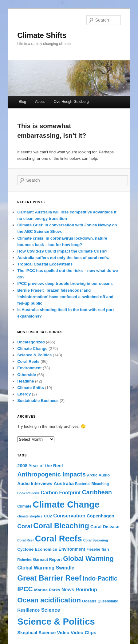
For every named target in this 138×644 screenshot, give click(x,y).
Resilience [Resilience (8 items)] (28, 610)
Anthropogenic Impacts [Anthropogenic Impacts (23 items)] (51, 474)
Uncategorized (31, 342)
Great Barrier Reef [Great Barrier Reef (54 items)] (49, 578)
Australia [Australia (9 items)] (64, 483)
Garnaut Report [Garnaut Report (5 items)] (47, 559)
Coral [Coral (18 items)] (25, 526)
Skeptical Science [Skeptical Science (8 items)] (36, 633)
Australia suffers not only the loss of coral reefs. (63, 258)
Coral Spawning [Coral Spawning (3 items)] (96, 540)
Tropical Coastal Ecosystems (45, 264)
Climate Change (32, 348)
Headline (26, 381)
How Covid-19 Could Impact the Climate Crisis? (62, 251)
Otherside (27, 375)
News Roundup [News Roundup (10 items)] (79, 590)
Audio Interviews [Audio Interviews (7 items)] (35, 484)
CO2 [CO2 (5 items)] (48, 516)
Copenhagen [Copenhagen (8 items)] (101, 516)
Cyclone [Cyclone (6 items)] (25, 549)
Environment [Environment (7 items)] (72, 549)
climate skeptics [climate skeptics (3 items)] (30, 516)
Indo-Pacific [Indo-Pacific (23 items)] (100, 578)
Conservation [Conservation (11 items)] (69, 516)
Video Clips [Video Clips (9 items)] (84, 632)
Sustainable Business (38, 401)
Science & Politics (34, 355)
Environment (29, 368)
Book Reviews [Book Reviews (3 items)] (28, 493)
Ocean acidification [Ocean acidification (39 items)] (49, 600)
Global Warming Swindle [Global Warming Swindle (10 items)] (46, 568)
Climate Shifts (42, 35)
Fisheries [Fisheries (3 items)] (24, 560)
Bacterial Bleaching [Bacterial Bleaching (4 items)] (92, 484)
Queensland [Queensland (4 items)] (108, 601)
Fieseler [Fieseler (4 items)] (93, 549)
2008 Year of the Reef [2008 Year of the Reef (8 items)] (40, 466)
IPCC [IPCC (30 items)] (25, 589)
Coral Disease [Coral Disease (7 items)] (105, 527)
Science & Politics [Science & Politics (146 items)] (56, 621)
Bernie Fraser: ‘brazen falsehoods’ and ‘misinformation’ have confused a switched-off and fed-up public (65, 297)
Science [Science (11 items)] (51, 610)
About (40, 102)
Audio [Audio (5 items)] (104, 475)
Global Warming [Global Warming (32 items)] (88, 559)
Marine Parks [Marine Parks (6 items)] (47, 590)
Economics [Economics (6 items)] (46, 549)
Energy (24, 394)
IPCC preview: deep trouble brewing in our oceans (65, 284)
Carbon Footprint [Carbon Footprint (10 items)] (61, 493)
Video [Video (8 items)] (63, 633)
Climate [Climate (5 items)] (24, 506)
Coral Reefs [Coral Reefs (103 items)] (59, 539)
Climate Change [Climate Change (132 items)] (66, 504)
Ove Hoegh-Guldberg (71, 102)
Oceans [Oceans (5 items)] (89, 601)
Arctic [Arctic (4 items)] (92, 475)
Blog (22, 102)
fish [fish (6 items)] (105, 549)
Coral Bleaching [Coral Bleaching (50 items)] (61, 526)
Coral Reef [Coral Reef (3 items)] (25, 540)
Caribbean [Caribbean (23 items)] (97, 492)
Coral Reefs (28, 361)
